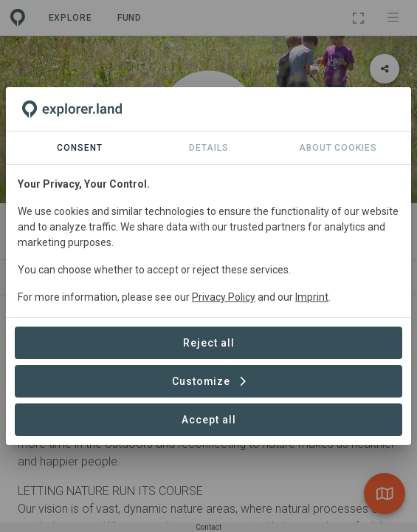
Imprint (312, 297)
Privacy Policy (224, 297)
